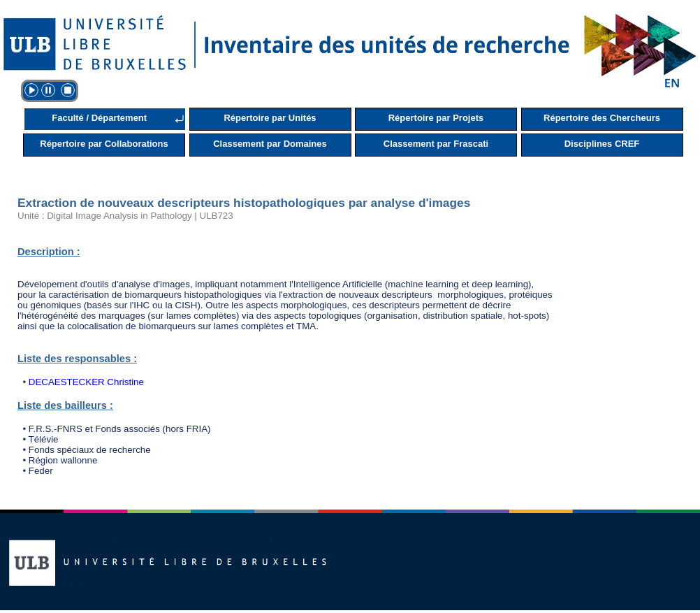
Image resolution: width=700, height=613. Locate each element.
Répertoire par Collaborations (104, 144)
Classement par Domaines (270, 144)
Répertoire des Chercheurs (602, 118)
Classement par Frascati (436, 144)
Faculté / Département (99, 118)
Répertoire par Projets (436, 118)
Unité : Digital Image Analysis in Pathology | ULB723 (125, 216)
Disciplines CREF (602, 144)
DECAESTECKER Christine (86, 382)
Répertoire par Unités (270, 118)
